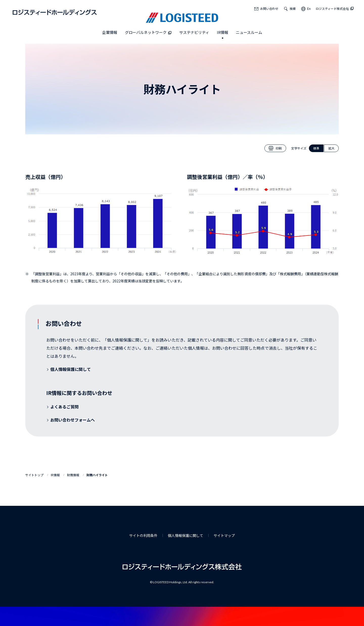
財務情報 (73, 475)
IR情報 (55, 475)
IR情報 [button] (223, 32)
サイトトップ (34, 475)
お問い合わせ (269, 8)
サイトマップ (224, 535)
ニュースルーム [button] (249, 32)
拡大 (331, 148)
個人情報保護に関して (186, 535)
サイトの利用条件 (143, 535)
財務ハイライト (97, 475)
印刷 (279, 148)
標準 (316, 148)
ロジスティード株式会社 (335, 8)
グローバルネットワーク (148, 32)
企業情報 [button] (110, 32)
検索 (293, 8)
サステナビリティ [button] (194, 32)
